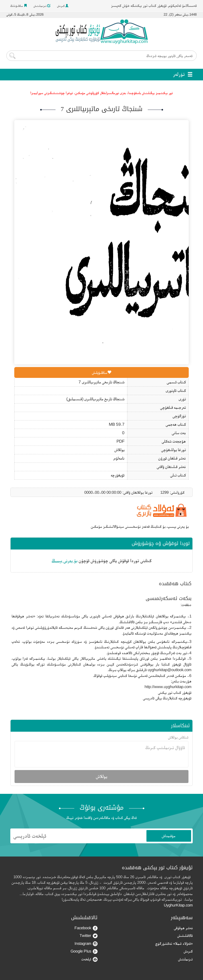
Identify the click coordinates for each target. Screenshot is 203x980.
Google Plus (84, 951)
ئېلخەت (89, 959)
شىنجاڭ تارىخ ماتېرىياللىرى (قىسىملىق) (95, 399)
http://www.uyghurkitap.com (168, 687)
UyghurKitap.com (178, 905)
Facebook (86, 928)
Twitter (89, 936)
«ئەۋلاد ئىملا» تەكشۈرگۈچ (174, 943)
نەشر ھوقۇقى (183, 928)
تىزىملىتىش (42, 6)
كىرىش (63, 6)
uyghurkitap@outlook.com (170, 670)
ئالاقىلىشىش (185, 935)
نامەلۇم (119, 458)
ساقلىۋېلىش (102, 372)
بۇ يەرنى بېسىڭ (65, 561)
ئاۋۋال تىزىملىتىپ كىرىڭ (101, 754)
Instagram (86, 944)
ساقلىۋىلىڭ (19, 6)
